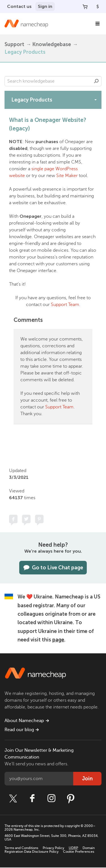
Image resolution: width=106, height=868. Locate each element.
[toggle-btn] (96, 100)
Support (14, 44)
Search (96, 81)
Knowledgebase (52, 44)
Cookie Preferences (79, 852)
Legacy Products (25, 52)
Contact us (19, 6)
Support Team (65, 305)
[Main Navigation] (98, 24)
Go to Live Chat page (53, 568)
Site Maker (67, 176)
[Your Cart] (85, 7)
